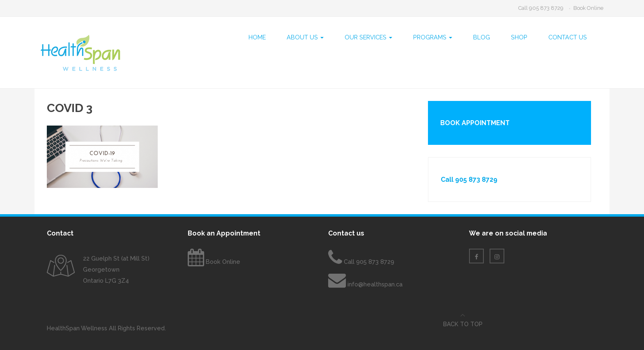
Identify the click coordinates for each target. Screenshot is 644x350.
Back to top (463, 324)
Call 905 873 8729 (541, 8)
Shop (519, 37)
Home (257, 37)
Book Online (588, 8)
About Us (305, 37)
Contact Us (568, 37)
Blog (482, 37)
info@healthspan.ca (375, 284)
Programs (433, 37)
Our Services (368, 37)
